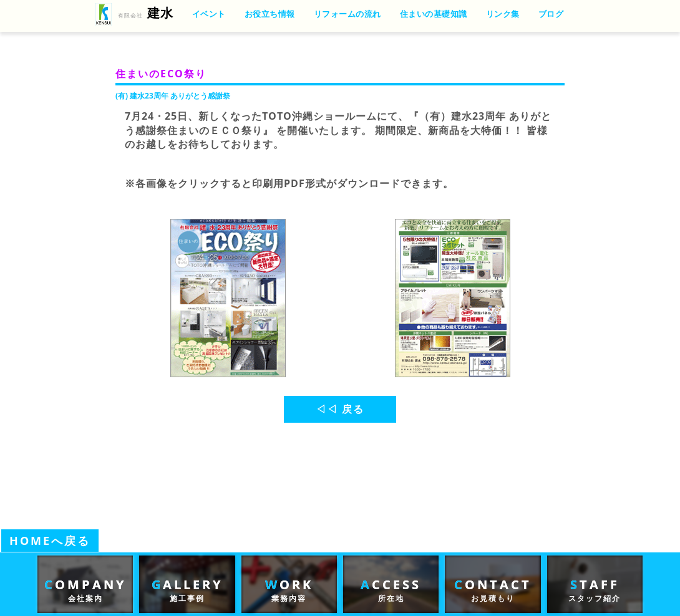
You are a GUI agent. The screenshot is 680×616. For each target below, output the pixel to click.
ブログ (551, 14)
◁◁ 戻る (340, 409)
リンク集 (503, 14)
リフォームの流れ (347, 14)
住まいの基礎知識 (434, 14)
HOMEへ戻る (50, 541)
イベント (209, 14)
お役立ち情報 (270, 14)
